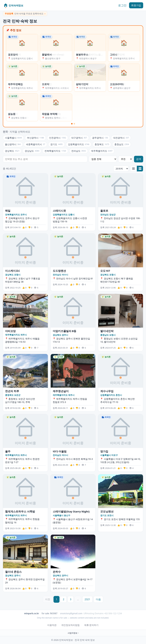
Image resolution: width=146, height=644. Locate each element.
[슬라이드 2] (74, 124)
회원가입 (136, 5)
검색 (139, 159)
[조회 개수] (121, 169)
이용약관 (52, 625)
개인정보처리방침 (70, 625)
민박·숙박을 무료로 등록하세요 (25, 14)
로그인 (122, 5)
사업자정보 (72, 633)
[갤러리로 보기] (140, 169)
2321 (87, 599)
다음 (98, 599)
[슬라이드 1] (72, 124)
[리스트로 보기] (133, 169)
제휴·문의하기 (91, 625)
